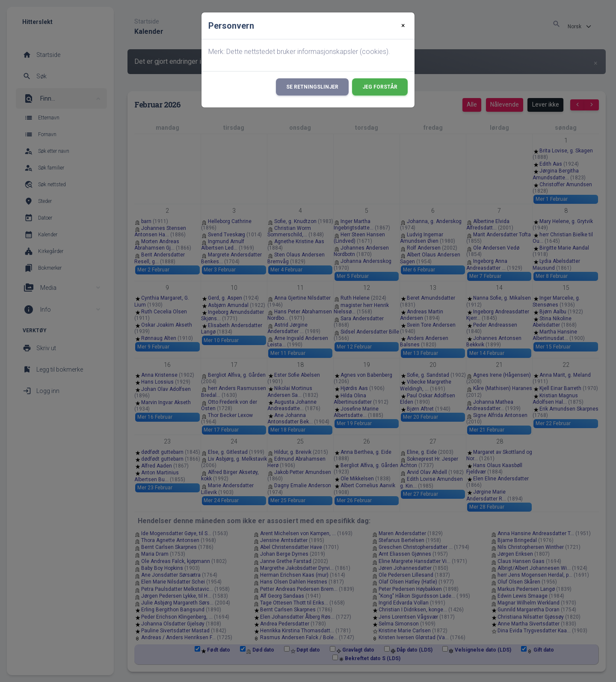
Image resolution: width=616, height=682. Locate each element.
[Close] (403, 26)
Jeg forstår (380, 87)
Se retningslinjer (312, 87)
